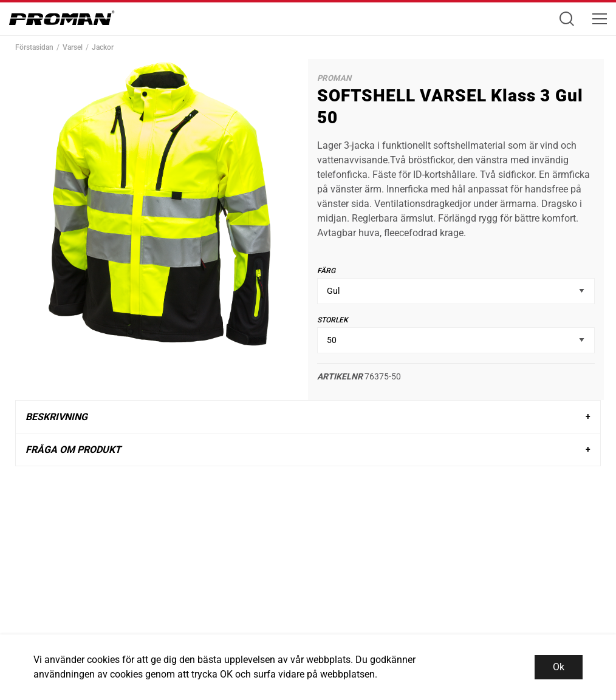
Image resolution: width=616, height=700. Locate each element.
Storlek (333, 320)
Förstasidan (34, 47)
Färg (326, 271)
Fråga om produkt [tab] (73, 450)
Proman (334, 78)
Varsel (73, 47)
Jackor (103, 47)
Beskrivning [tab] (56, 417)
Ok (559, 667)
